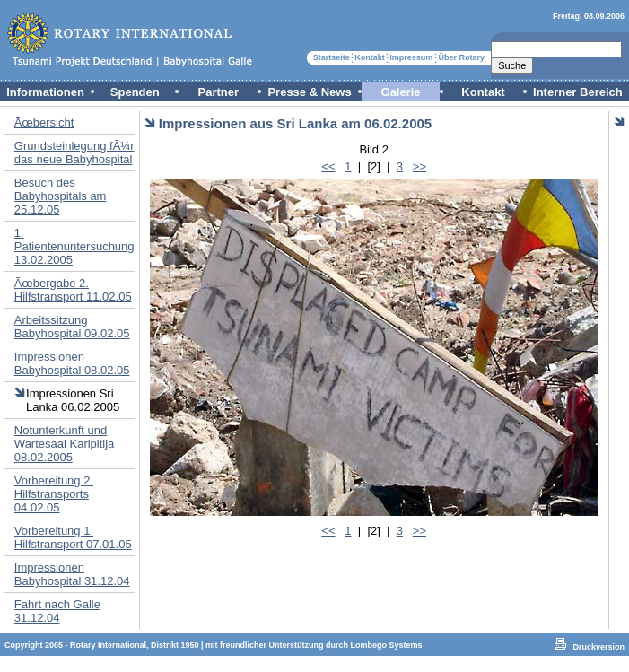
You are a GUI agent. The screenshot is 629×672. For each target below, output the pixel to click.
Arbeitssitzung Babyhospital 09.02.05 (72, 327)
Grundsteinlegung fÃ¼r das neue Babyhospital (74, 153)
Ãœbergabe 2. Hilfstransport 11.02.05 (73, 290)
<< (328, 166)
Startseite (332, 57)
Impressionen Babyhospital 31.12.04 (72, 574)
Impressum (411, 57)
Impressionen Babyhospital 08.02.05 (72, 363)
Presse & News (309, 92)
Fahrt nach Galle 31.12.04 (57, 611)
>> (419, 166)
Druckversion (598, 647)
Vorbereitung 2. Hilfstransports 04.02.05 (54, 494)
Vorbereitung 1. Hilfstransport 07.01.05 (73, 537)
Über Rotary (462, 57)
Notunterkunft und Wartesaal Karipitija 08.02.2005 (65, 444)
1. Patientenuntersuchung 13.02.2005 (74, 246)
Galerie (401, 92)
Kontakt (370, 57)
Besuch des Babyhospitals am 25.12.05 (61, 196)
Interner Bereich (578, 92)
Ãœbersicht (44, 122)
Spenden (135, 92)
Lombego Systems (387, 645)
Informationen (45, 92)
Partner (219, 92)
